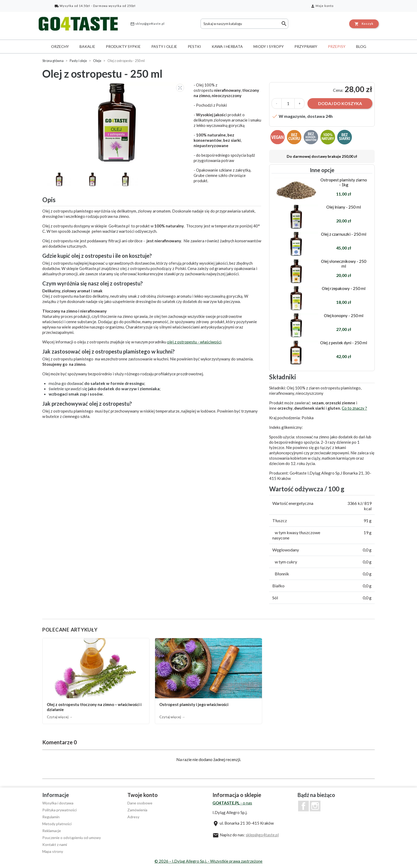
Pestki (194, 46)
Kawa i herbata (227, 46)
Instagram (315, 806)
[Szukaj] (244, 24)
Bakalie (87, 46)
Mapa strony (53, 851)
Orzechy (60, 46)
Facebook (303, 806)
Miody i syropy (269, 46)
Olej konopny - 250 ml (344, 315)
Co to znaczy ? (354, 408)
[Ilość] (288, 103)
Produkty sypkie (123, 46)
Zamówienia (137, 810)
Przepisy (337, 46)
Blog (361, 46)
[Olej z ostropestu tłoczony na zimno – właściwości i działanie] (96, 681)
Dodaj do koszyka (340, 103)
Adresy (133, 817)
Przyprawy (306, 46)
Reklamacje (52, 831)
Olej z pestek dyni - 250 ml (344, 343)
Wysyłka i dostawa (58, 803)
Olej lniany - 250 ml (344, 207)
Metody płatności (57, 824)
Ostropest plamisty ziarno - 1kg (344, 182)
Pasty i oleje (164, 46)
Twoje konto (143, 795)
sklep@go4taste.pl (147, 24)
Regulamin (51, 817)
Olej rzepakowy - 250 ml (344, 288)
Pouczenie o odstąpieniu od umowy (72, 838)
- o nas (232, 803)
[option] (115, 122)
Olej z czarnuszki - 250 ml (344, 234)
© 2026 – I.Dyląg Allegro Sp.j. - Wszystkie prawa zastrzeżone (208, 861)
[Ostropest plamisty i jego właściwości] (208, 681)
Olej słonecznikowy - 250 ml (344, 264)
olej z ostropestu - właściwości (194, 342)
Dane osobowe (140, 803)
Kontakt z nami (55, 844)
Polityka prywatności (59, 810)
